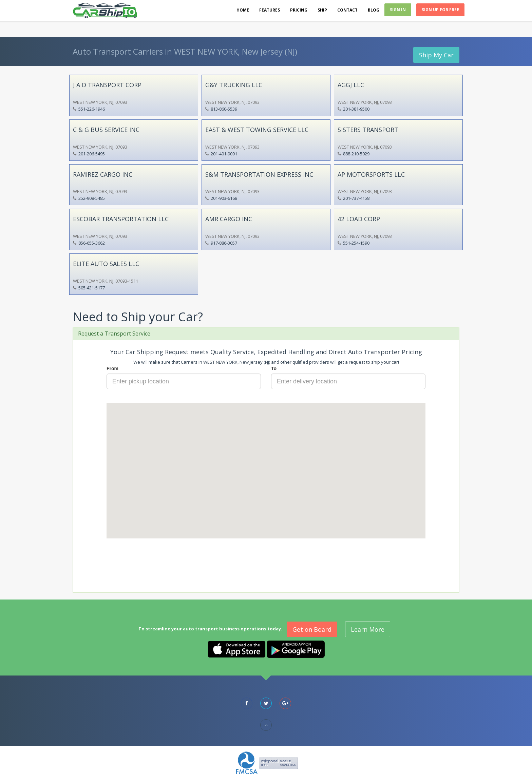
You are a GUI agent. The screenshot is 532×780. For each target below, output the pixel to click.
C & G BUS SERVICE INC (106, 130)
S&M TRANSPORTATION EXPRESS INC (259, 174)
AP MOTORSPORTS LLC (371, 174)
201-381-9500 (356, 109)
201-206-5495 (92, 154)
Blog (374, 10)
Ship (322, 10)
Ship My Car (436, 55)
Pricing (299, 10)
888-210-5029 (356, 154)
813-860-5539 (224, 109)
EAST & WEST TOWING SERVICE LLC (257, 130)
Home (243, 10)
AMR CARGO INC (229, 219)
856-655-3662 (92, 243)
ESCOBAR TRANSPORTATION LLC (121, 219)
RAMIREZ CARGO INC (103, 174)
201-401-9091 (224, 154)
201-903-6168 (224, 198)
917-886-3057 (224, 243)
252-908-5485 (92, 198)
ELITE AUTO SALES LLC (106, 264)
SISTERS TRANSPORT (368, 130)
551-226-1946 (92, 109)
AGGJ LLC (351, 85)
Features (270, 10)
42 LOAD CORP (359, 219)
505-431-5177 (92, 288)
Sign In (398, 10)
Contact (347, 10)
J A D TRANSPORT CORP (107, 85)
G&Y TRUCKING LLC (234, 85)
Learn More (368, 629)
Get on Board (312, 629)
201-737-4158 (356, 198)
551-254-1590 (356, 243)
